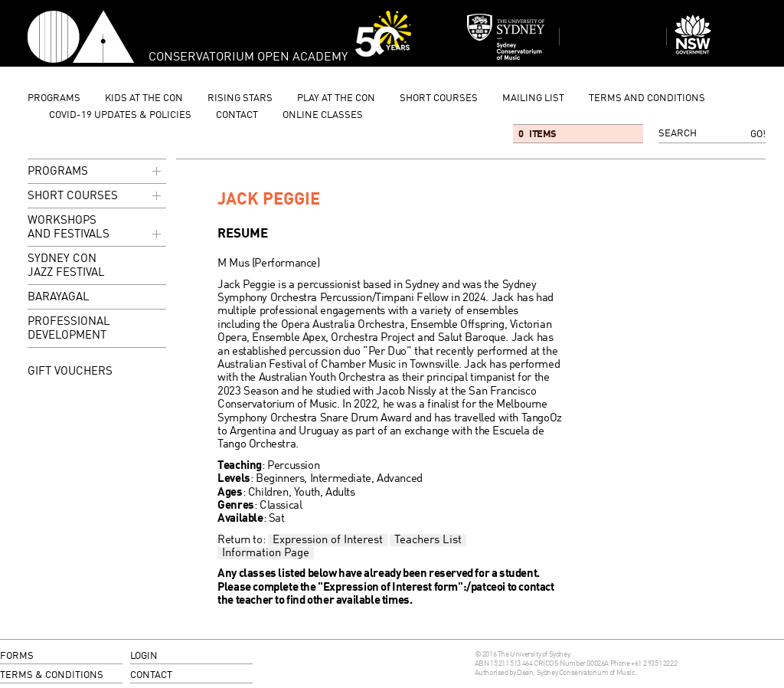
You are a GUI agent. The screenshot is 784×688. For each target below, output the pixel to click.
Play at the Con (336, 98)
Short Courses (439, 98)
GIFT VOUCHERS (70, 372)
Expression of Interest (328, 540)
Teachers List (428, 540)
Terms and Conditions (647, 98)
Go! (758, 134)
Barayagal (59, 298)
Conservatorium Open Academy (81, 37)
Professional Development (69, 329)
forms (17, 656)
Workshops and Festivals (96, 229)
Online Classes (323, 115)
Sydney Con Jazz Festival (66, 266)
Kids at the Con (144, 98)
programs (54, 98)
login (144, 656)
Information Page (266, 553)
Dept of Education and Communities (720, 37)
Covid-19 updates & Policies (120, 115)
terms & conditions (52, 675)
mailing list (533, 98)
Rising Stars (240, 98)
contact (237, 115)
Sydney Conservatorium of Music (506, 37)
